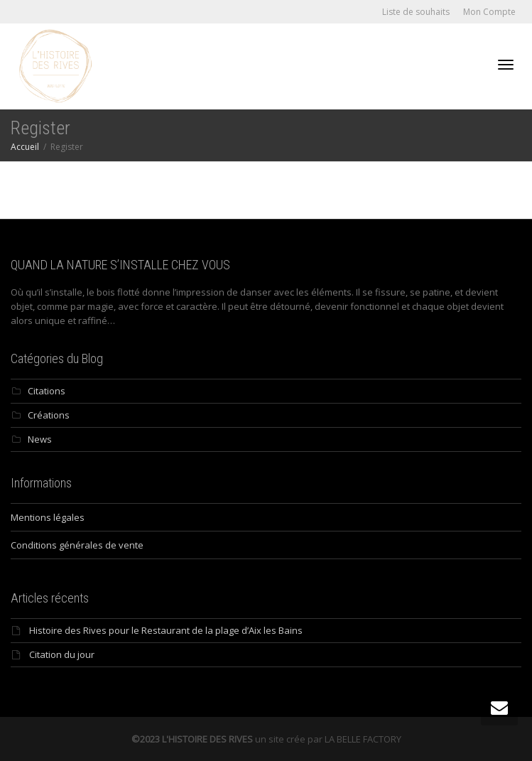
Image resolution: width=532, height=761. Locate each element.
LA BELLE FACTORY (363, 739)
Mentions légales (48, 517)
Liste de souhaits (416, 12)
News (40, 439)
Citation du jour (62, 654)
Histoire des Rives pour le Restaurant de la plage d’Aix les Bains (166, 630)
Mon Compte (489, 12)
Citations (47, 391)
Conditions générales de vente (77, 545)
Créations (49, 415)
